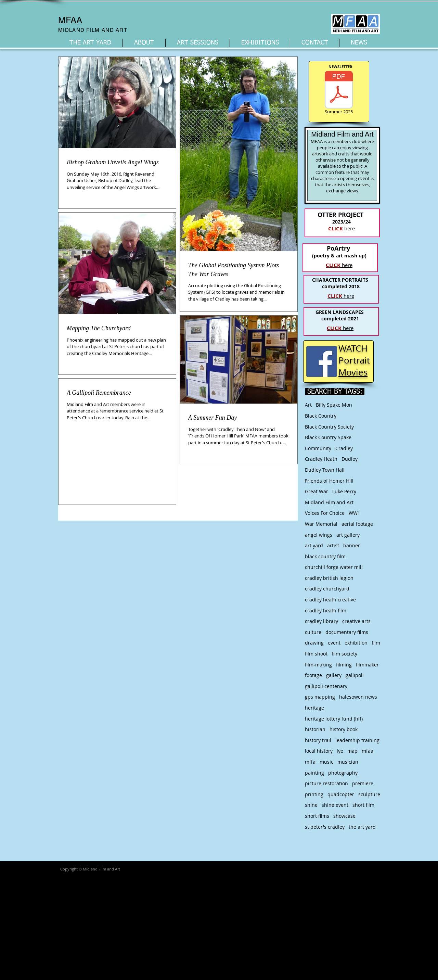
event (334, 643)
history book (344, 729)
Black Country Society (329, 427)
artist (333, 545)
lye (340, 751)
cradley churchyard (327, 589)
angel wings (319, 535)
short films (317, 816)
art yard (314, 545)
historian (315, 729)
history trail (318, 740)
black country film (325, 556)
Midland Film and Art (329, 502)
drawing (314, 643)
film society (344, 654)
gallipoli (355, 675)
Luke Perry (344, 491)
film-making (318, 665)
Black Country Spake (328, 437)
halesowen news (358, 697)
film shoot (316, 654)
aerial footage (357, 524)
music (326, 762)
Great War (317, 491)
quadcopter (341, 794)
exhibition (356, 643)
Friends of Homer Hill (329, 481)
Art (308, 405)
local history (319, 751)
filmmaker (367, 665)
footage (313, 675)
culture (313, 632)
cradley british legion (329, 578)
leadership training (357, 740)
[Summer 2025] (339, 94)
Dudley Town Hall (325, 470)
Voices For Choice (325, 513)
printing (314, 794)
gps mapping (320, 697)
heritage (314, 708)
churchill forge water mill (334, 567)
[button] (144, 43)
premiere (363, 783)
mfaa (368, 751)
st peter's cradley (325, 827)
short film (363, 805)
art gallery (348, 535)
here (341, 296)
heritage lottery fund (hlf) (334, 719)
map (352, 751)
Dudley (350, 459)
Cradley (344, 448)
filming (344, 665)
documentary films (347, 632)
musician (348, 762)
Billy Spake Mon (334, 405)
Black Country (321, 416)
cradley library (321, 621)
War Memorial (321, 524)
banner (352, 545)
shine (311, 805)
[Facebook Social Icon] (322, 361)
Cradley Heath (321, 459)
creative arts (356, 621)
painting (314, 773)
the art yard (362, 827)
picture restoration (326, 783)
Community (318, 448)
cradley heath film (326, 610)
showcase (344, 816)
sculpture (369, 794)
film (376, 643)
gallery (334, 675)
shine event (335, 805)
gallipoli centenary (326, 686)
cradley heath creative (330, 600)
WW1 (355, 513)
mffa (310, 762)
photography (343, 773)
